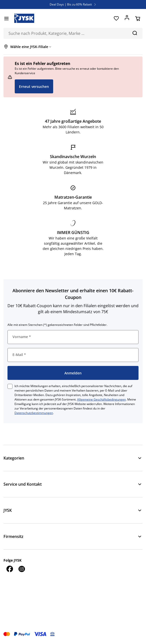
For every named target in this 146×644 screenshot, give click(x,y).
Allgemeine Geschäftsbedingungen (101, 399)
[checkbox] (10, 386)
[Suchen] (135, 33)
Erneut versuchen (34, 87)
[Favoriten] (116, 18)
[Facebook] (9, 569)
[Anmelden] (127, 18)
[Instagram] (21, 569)
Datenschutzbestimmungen (34, 413)
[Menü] (6, 18)
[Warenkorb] (138, 18)
